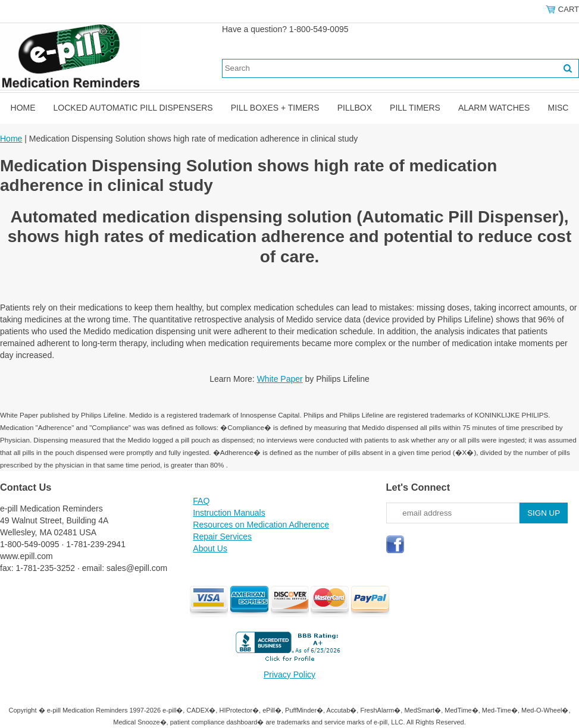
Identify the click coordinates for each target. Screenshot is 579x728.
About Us (210, 548)
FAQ (201, 501)
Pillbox (355, 108)
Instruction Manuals (229, 513)
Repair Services (222, 536)
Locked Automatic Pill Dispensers (133, 108)
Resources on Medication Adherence (261, 525)
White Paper (280, 379)
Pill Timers (415, 108)
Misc (558, 108)
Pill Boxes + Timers (275, 108)
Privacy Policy (289, 674)
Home (23, 108)
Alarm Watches (494, 108)
